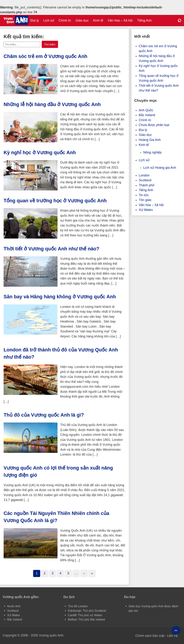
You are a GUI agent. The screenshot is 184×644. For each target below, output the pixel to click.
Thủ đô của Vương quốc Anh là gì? (44, 415)
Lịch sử (49, 20)
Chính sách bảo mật (150, 636)
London (144, 175)
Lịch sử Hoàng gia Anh (160, 168)
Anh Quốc (146, 110)
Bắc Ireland (147, 115)
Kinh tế (98, 20)
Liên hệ (172, 636)
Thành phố (147, 185)
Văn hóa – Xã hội (120, 20)
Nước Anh (14, 606)
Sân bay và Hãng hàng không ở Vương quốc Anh (60, 297)
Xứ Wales (146, 210)
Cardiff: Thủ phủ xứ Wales (85, 615)
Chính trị (65, 20)
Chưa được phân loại (154, 125)
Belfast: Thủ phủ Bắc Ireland (86, 619)
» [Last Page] (92, 573)
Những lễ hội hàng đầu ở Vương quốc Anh (52, 104)
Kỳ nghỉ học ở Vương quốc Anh (40, 153)
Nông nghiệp (152, 152)
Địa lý (35, 20)
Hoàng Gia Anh (150, 140)
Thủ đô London (78, 606)
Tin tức (144, 195)
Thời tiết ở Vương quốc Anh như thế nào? (51, 249)
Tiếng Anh (144, 20)
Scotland (145, 180)
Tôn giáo (145, 200)
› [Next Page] (84, 573)
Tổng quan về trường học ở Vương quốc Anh (55, 201)
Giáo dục (82, 20)
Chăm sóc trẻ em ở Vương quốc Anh (45, 56)
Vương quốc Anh (51, 635)
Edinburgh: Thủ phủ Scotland (87, 611)
